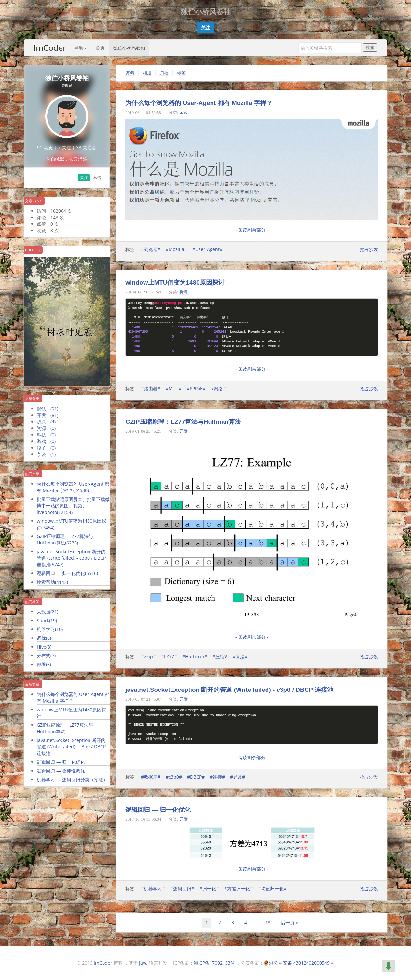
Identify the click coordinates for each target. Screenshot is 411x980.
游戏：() (46, 441)
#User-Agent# (207, 249)
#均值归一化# (272, 888)
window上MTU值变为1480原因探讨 (175, 282)
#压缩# (220, 657)
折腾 (184, 292)
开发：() (48, 415)
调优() (44, 638)
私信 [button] (97, 177)
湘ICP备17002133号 (214, 963)
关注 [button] (84, 177)
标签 (181, 73)
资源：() (46, 428)
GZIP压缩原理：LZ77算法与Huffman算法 (65, 728)
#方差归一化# (239, 888)
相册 (147, 73)
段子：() (46, 448)
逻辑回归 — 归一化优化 (61, 762)
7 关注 (64, 148)
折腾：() (46, 422)
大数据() (48, 612)
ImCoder (50, 47)
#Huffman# (195, 657)
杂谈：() (46, 454)
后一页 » (289, 923)
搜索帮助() (52, 582)
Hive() (44, 647)
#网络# (218, 389)
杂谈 (184, 112)
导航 (80, 48)
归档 (164, 73)
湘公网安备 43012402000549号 (302, 963)
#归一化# (209, 888)
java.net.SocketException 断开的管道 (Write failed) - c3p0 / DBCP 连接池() (71, 558)
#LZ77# (169, 657)
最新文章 (32, 684)
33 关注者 (86, 148)
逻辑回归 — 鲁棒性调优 (61, 771)
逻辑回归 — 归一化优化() (67, 573)
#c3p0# (174, 777)
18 (268, 923)
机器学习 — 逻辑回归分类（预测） (72, 779)
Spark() (47, 620)
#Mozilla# (176, 249)
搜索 (370, 47)
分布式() (46, 656)
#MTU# (174, 389)
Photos (32, 250)
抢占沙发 (369, 249)
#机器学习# (153, 888)
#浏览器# (151, 249)
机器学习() (50, 629)
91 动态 (45, 148)
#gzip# (148, 657)
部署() (44, 664)
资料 (130, 73)
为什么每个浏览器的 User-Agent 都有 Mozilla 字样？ (73, 698)
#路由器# (151, 389)
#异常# (238, 777)
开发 (184, 431)
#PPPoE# (196, 389)
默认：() (48, 409)
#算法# (240, 657)
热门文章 (32, 473)
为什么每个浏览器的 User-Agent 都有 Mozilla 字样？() (73, 487)
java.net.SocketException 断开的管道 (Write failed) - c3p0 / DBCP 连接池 (71, 747)
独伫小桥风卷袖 (129, 48)
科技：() (46, 435)
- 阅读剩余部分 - (252, 230)
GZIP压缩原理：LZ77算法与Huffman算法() (65, 539)
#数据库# (151, 777)
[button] (206, 28)
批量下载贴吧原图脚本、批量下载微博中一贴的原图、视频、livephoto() (73, 506)
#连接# (217, 777)
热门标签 (32, 602)
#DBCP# (196, 777)
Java (143, 963)
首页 (100, 48)
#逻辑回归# (182, 888)
